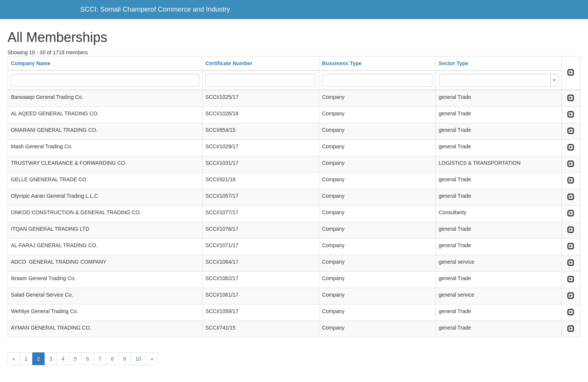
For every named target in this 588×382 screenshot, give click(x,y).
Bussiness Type (342, 63)
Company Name (31, 63)
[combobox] (499, 80)
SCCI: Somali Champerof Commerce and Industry (155, 9)
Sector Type (454, 63)
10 (138, 359)
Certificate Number (229, 63)
